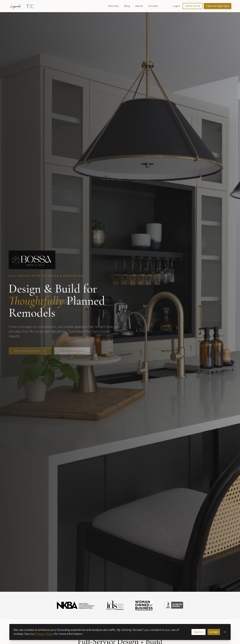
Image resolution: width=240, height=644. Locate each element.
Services (113, 6)
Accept (214, 634)
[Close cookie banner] (225, 634)
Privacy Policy (45, 636)
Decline (198, 634)
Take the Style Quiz (218, 6)
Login (176, 6)
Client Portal (193, 6)
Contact (153, 6)
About (139, 6)
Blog (127, 6)
